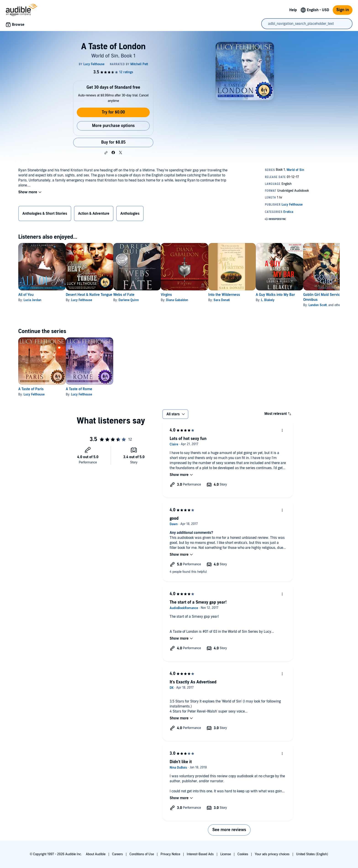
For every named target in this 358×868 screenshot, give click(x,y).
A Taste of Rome (86, 389)
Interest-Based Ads (200, 854)
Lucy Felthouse (89, 300)
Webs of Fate (138, 295)
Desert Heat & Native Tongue (96, 295)
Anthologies (130, 214)
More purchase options (113, 126)
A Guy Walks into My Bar (312, 295)
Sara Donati (251, 300)
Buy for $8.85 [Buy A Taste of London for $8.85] (113, 142)
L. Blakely (304, 300)
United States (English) (312, 854)
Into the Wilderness (253, 295)
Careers (117, 854)
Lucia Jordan (32, 300)
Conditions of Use (142, 854)
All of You (26, 295)
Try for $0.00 (113, 112)
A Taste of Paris (31, 389)
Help (293, 10)
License (226, 854)
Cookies (243, 854)
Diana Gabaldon (199, 300)
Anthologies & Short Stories (45, 214)
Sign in (343, 10)
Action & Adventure (94, 214)
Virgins (188, 295)
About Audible (96, 854)
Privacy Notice (170, 854)
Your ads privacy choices (272, 854)
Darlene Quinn (143, 300)
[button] (106, 153)
